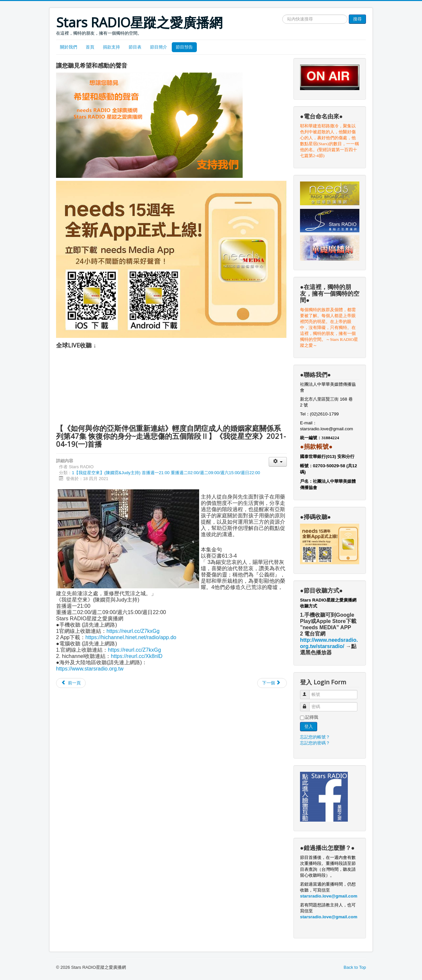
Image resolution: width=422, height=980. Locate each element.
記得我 (312, 717)
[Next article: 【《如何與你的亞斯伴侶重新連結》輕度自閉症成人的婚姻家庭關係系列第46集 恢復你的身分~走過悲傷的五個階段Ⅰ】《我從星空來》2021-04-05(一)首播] (272, 683)
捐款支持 (111, 47)
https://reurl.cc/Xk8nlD (137, 656)
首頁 (90, 47)
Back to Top (355, 967)
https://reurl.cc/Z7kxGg (133, 631)
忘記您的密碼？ (315, 743)
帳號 (308, 692)
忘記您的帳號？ (315, 737)
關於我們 (69, 47)
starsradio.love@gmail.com (327, 429)
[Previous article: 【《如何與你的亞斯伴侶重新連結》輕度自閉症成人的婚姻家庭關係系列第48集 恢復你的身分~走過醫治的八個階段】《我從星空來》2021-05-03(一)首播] (71, 683)
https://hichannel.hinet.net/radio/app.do (131, 637)
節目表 (135, 47)
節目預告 (184, 47)
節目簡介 (159, 47)
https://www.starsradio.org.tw (90, 669)
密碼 (308, 704)
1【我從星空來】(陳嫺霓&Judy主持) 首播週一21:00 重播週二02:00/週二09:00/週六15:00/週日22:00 (166, 473)
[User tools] (278, 462)
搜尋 (357, 19)
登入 (309, 726)
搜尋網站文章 (282, 15)
